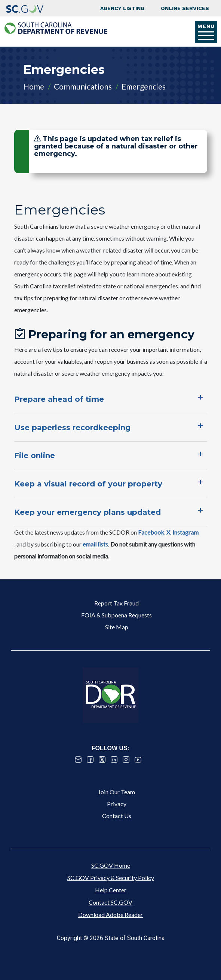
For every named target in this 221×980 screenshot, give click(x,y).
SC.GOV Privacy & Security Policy (111, 878)
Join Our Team (116, 792)
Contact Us (117, 816)
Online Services (185, 8)
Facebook (90, 760)
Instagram (126, 760)
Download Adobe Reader (110, 915)
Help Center (111, 890)
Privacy (117, 804)
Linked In (114, 760)
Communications (83, 86)
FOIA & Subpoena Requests (116, 615)
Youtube (138, 760)
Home (34, 86)
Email (78, 760)
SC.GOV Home (111, 865)
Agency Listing (122, 8)
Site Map (117, 627)
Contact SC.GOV (110, 902)
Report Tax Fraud (116, 603)
